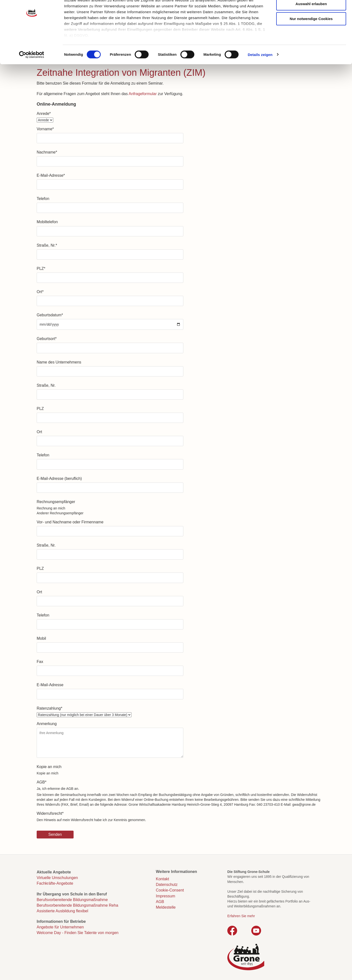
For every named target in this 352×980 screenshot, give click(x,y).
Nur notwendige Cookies (311, 42)
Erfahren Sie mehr (241, 916)
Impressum (166, 896)
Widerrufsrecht (50, 813)
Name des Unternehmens (59, 362)
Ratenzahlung (49, 708)
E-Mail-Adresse (51, 175)
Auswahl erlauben (311, 27)
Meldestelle (166, 907)
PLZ (41, 269)
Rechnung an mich (51, 508)
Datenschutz (167, 885)
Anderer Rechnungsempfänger (60, 513)
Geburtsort (47, 339)
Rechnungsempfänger (56, 502)
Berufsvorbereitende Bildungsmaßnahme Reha (77, 905)
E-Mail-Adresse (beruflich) (59, 479)
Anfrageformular (143, 94)
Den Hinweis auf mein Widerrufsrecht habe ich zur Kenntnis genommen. (91, 820)
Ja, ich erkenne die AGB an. (58, 789)
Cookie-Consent (170, 890)
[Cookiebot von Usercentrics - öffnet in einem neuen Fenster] (32, 78)
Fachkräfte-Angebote (55, 883)
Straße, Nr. (47, 245)
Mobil (41, 638)
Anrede (44, 114)
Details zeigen (260, 78)
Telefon (43, 199)
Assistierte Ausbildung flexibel (62, 911)
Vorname (45, 129)
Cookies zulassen (311, 12)
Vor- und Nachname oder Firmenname (70, 522)
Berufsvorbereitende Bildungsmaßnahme (72, 900)
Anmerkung (47, 724)
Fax (40, 662)
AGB (42, 782)
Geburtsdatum (50, 315)
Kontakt (163, 879)
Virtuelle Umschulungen (57, 878)
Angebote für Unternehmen (60, 927)
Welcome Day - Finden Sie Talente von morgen (78, 933)
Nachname (47, 152)
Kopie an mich (49, 767)
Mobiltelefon (47, 222)
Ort (40, 292)
